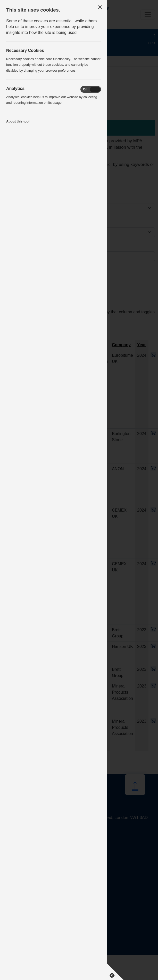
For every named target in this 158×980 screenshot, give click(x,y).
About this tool (18, 121)
